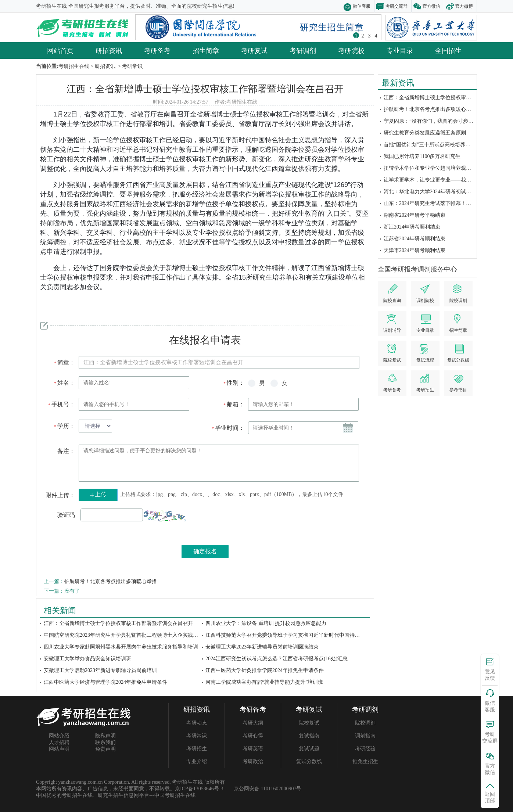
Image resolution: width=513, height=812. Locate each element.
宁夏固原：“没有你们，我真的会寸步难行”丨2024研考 (445, 121)
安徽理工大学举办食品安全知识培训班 (87, 659)
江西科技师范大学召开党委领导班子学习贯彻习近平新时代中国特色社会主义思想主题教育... (310, 635)
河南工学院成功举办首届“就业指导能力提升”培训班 (264, 682)
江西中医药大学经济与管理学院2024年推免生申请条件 (105, 682)
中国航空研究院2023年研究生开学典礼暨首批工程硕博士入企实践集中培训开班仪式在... (144, 635)
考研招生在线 (242, 102)
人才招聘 (59, 742)
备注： (66, 451)
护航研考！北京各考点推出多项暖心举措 (430, 109)
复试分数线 (309, 761)
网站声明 (59, 749)
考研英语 (253, 749)
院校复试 (309, 723)
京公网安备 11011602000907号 (268, 789)
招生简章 (206, 50)
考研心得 (253, 736)
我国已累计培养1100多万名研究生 (422, 156)
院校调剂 (365, 723)
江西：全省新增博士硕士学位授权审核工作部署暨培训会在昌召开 (205, 89)
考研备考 (157, 50)
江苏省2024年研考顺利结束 (415, 239)
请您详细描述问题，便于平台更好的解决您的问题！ (219, 463)
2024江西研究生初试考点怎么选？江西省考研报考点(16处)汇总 (277, 659)
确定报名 (205, 551)
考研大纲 (253, 723)
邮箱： (234, 404)
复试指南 (309, 736)
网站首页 (60, 50)
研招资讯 (109, 50)
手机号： (61, 404)
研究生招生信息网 (118, 795)
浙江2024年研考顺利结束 (412, 227)
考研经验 (365, 749)
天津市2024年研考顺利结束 (415, 250)
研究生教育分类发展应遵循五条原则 (425, 133)
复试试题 (309, 749)
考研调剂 (303, 50)
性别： (234, 383)
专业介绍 (197, 761)
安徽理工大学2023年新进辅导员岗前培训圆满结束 (262, 647)
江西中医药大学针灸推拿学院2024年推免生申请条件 (265, 670)
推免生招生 (365, 761)
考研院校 (351, 50)
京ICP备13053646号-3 (199, 789)
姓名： (64, 383)
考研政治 (253, 761)
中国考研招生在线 (175, 795)
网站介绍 (59, 736)
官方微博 (464, 6)
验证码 (66, 515)
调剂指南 (365, 736)
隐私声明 (105, 736)
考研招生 (197, 749)
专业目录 (400, 50)
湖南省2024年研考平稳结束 (415, 215)
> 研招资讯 (102, 66)
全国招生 (448, 50)
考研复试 (254, 50)
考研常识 (197, 736)
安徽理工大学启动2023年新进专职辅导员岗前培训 (100, 670)
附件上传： (60, 495)
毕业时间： (228, 428)
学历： (64, 426)
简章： (64, 362)
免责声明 (105, 749)
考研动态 (197, 723)
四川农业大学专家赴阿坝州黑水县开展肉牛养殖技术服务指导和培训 (121, 647)
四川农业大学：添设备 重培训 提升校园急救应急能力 (266, 623)
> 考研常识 (130, 66)
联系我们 (105, 742)
